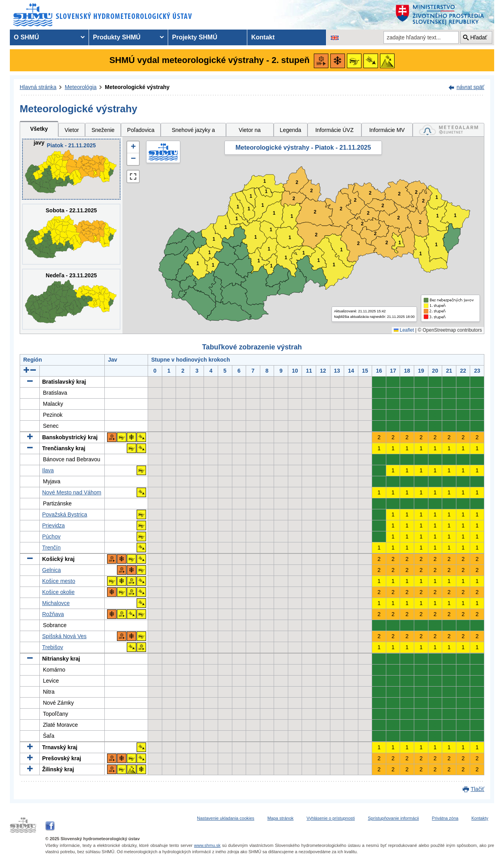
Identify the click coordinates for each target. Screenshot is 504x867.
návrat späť (470, 87)
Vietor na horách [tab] (250, 132)
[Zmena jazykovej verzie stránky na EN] (335, 37)
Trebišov (53, 647)
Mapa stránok (281, 818)
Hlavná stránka (38, 87)
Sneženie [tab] (103, 130)
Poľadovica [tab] (141, 130)
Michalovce (56, 603)
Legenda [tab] (291, 130)
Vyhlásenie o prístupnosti (331, 818)
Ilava (48, 470)
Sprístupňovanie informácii (393, 818)
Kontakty (480, 818)
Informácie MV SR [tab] (387, 132)
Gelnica (51, 570)
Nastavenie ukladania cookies (226, 818)
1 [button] (213, 265)
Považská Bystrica (65, 514)
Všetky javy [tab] (39, 131)
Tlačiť (477, 789)
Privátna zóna (445, 818)
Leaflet (404, 330)
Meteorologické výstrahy (137, 87)
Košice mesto (59, 581)
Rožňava (53, 614)
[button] (133, 147)
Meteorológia (81, 87)
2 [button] (294, 199)
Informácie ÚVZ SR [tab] (334, 132)
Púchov (51, 537)
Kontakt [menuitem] (263, 37)
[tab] (448, 130)
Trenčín (51, 548)
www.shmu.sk (207, 845)
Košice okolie (58, 592)
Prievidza (54, 525)
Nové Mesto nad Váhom (72, 492)
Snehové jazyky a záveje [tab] (193, 132)
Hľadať (479, 37)
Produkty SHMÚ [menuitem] (117, 37)
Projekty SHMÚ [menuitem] (195, 37)
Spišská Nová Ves (64, 636)
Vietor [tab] (72, 130)
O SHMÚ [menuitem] (26, 37)
